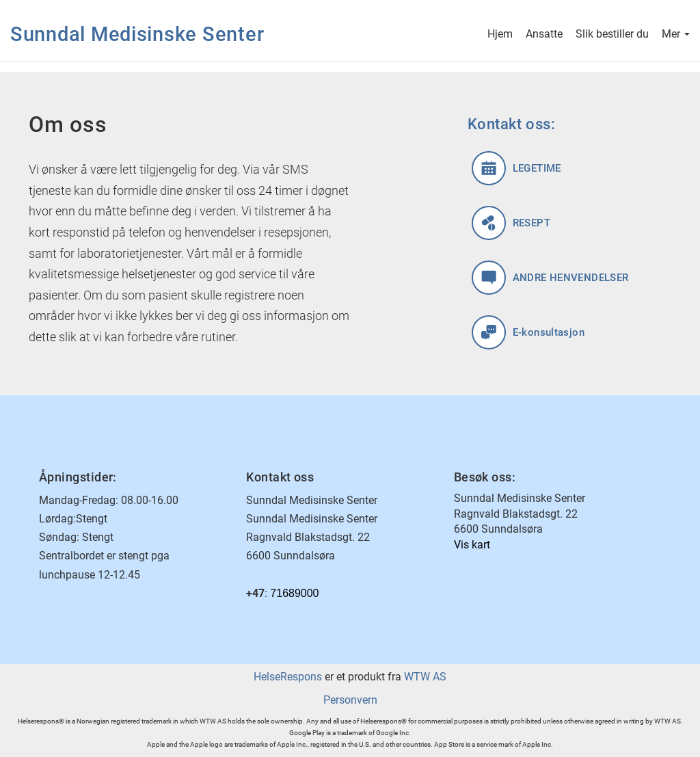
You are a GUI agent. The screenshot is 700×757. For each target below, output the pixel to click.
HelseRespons (288, 677)
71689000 (294, 593)
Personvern (350, 700)
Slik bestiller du (612, 35)
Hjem (500, 35)
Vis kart (472, 545)
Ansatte (544, 35)
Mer (676, 35)
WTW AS (425, 677)
